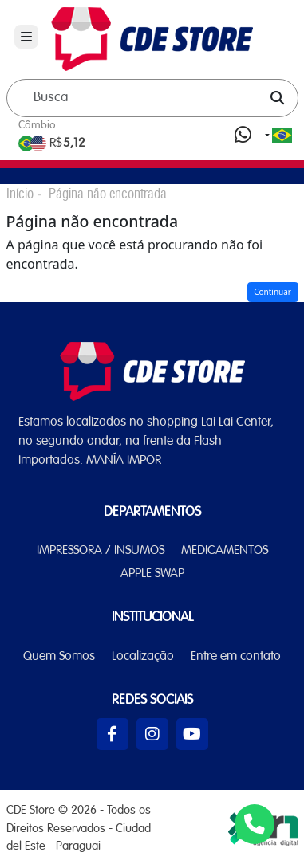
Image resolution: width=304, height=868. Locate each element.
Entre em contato (236, 657)
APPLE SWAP (152, 574)
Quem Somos (59, 657)
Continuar (272, 292)
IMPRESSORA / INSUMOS (101, 551)
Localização (143, 657)
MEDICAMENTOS (225, 551)
